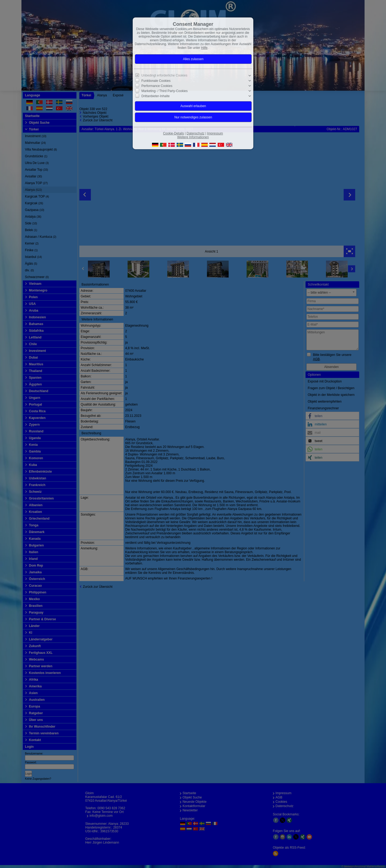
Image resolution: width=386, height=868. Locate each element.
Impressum (215, 133)
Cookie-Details (173, 133)
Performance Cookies (157, 86)
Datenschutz (196, 133)
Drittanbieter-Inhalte (156, 96)
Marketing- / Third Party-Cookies (165, 91)
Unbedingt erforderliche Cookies (164, 75)
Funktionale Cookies (156, 81)
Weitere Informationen (193, 137)
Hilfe (204, 48)
